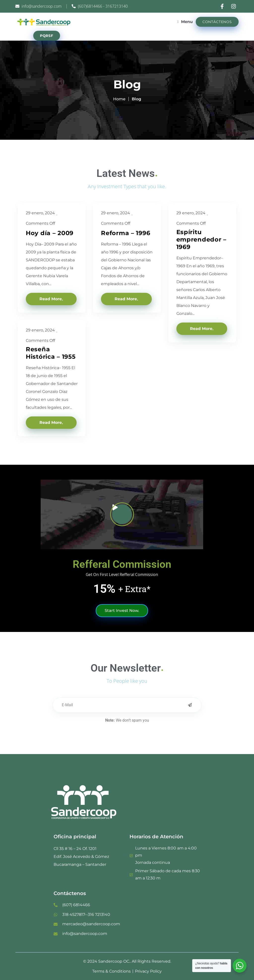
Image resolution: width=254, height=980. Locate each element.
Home (119, 99)
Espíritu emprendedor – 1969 (201, 239)
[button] (122, 514)
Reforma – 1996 (126, 233)
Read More (51, 299)
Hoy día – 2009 (50, 233)
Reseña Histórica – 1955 (51, 353)
